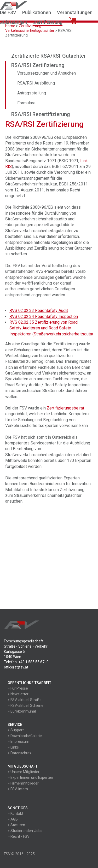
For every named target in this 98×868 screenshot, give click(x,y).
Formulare (26, 103)
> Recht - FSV (19, 836)
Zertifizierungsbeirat (65, 408)
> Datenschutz (20, 753)
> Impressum (18, 742)
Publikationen (37, 12)
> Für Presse (18, 688)
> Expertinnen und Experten (30, 777)
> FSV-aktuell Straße (25, 700)
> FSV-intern (18, 789)
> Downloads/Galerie (25, 736)
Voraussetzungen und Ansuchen (47, 73)
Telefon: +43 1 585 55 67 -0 (26, 662)
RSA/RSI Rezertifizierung (41, 114)
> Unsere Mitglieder (24, 772)
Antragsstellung (32, 93)
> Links (13, 747)
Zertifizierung (48, 22)
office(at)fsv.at (16, 667)
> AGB (13, 819)
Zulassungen (14, 22)
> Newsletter (18, 694)
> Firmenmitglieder (23, 783)
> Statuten (16, 825)
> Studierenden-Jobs (25, 831)
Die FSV (8, 12)
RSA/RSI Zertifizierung (38, 65)
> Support (16, 730)
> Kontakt (15, 813)
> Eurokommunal (22, 711)
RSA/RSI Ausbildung (36, 83)
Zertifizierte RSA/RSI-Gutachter (48, 56)
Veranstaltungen (75, 12)
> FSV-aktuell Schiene (25, 706)
